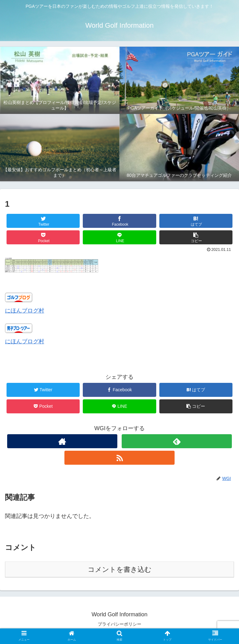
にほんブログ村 (25, 311)
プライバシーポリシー (119, 624)
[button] (196, 237)
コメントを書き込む (120, 569)
